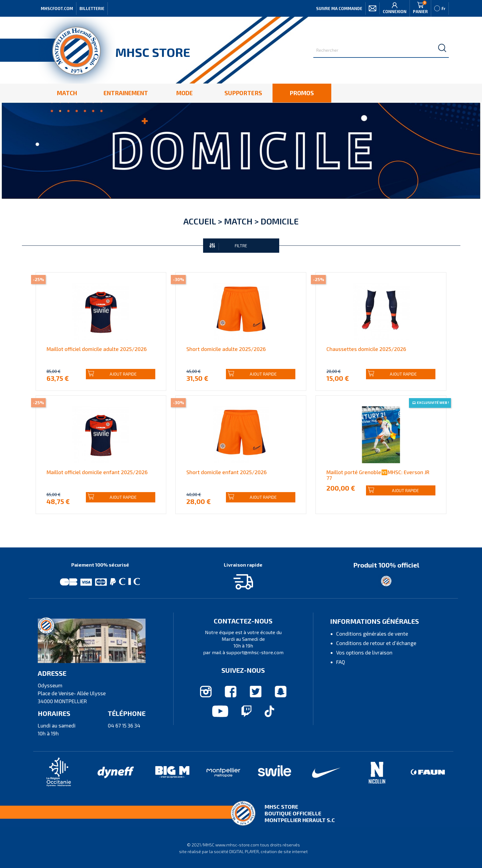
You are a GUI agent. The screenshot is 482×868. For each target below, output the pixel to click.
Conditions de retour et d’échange (376, 643)
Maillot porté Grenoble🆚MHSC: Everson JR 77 (378, 475)
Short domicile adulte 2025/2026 (226, 349)
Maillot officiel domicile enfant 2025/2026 (97, 472)
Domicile (280, 221)
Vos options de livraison (364, 652)
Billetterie (92, 9)
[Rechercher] (381, 50)
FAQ (341, 662)
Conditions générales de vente (372, 634)
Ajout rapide (112, 374)
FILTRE (229, 246)
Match (238, 221)
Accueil (200, 221)
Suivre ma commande (339, 9)
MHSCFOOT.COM (57, 9)
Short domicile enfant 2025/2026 (227, 472)
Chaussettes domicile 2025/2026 (366, 349)
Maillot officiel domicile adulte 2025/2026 (97, 349)
